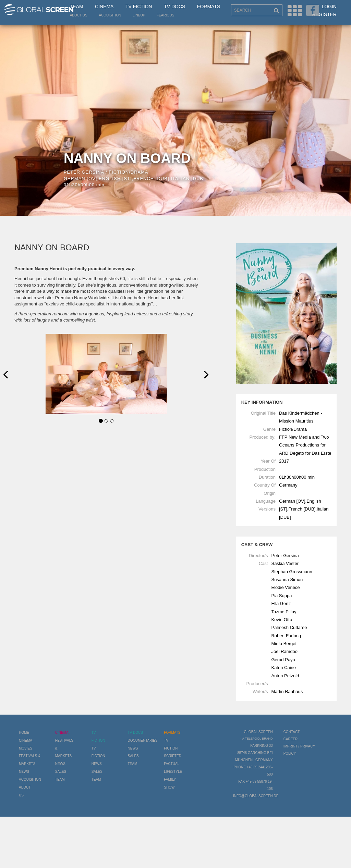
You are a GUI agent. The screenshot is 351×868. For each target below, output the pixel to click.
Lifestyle (173, 772)
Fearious (165, 15)
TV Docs (174, 7)
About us (79, 15)
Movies (26, 748)
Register (324, 14)
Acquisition (110, 15)
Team (77, 7)
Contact (292, 732)
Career (291, 739)
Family (170, 779)
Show (169, 787)
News (24, 772)
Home (24, 733)
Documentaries (142, 740)
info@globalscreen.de (256, 796)
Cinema (104, 7)
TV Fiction (139, 7)
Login (329, 7)
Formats (209, 7)
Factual (172, 764)
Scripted (173, 756)
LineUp (139, 15)
